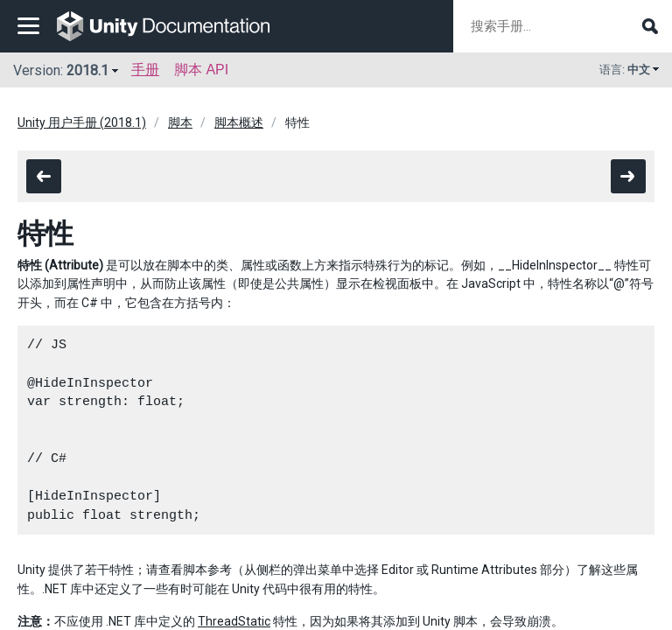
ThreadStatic (234, 621)
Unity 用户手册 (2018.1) (82, 122)
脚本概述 (239, 122)
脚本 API (201, 70)
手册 (145, 70)
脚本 (180, 122)
